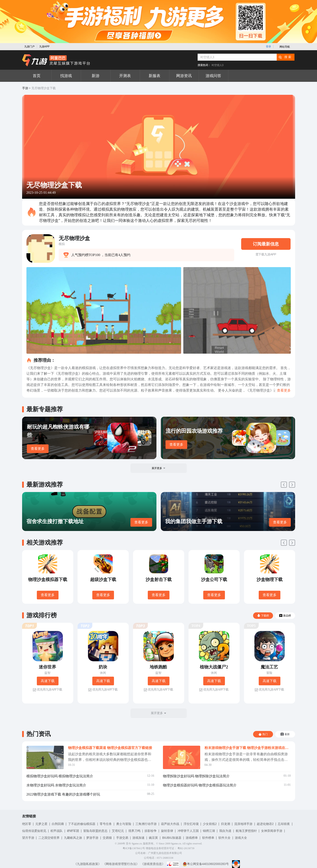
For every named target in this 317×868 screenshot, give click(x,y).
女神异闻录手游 (272, 831)
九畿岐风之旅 (73, 838)
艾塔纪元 (118, 831)
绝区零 (27, 824)
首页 (37, 76)
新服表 (154, 76)
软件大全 (224, 838)
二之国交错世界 (49, 838)
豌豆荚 (153, 838)
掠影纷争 (151, 831)
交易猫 (107, 838)
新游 (96, 76)
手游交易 (122, 838)
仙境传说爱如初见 (34, 831)
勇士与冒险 (124, 824)
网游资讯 (184, 76)
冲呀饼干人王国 (188, 831)
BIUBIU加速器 (172, 838)
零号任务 (106, 824)
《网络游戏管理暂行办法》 (121, 864)
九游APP (44, 47)
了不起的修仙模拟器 (82, 824)
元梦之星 (41, 824)
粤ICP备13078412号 (134, 848)
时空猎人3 (218, 65)
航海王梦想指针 (246, 831)
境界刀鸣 (134, 831)
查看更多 (38, 449)
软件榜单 (208, 838)
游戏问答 (213, 76)
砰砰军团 (73, 831)
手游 (25, 88)
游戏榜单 (192, 838)
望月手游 (28, 838)
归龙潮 (226, 824)
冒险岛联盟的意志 (95, 831)
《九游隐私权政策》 (88, 864)
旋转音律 (167, 831)
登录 (268, 47)
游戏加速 (138, 838)
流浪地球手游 (243, 824)
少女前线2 (210, 824)
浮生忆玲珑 (191, 824)
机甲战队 (57, 831)
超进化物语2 (265, 824)
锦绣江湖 (209, 831)
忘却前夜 (284, 824)
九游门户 (29, 47)
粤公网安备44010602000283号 (206, 864)
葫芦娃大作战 (170, 824)
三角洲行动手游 (146, 824)
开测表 (125, 76)
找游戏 (66, 76)
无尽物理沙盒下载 (44, 88)
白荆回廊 (58, 824)
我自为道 (225, 831)
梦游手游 (92, 838)
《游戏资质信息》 (153, 864)
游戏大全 (241, 838)
